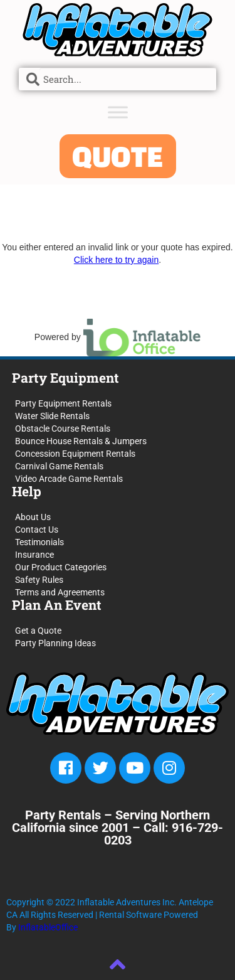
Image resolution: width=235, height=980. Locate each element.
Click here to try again (116, 260)
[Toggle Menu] (118, 112)
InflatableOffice (48, 927)
